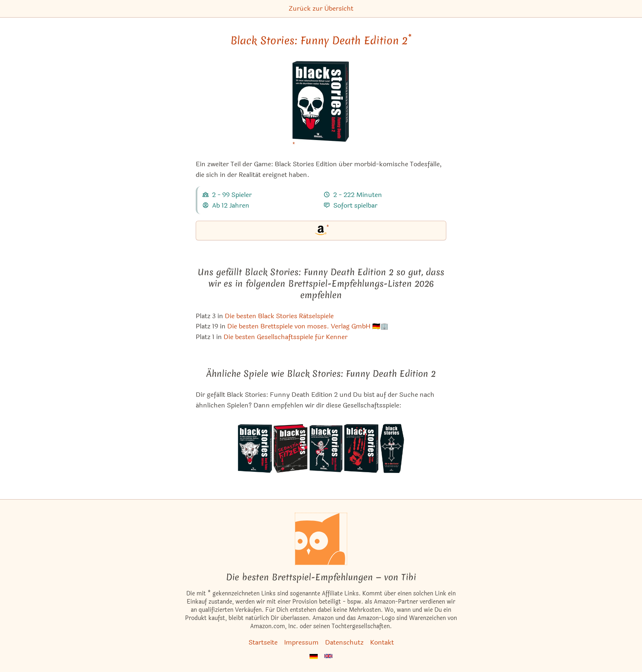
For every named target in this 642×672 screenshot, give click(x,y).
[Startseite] (321, 539)
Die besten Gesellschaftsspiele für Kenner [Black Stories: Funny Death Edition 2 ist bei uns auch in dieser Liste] (286, 337)
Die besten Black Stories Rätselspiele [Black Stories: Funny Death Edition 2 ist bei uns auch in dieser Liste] (279, 316)
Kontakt (382, 642)
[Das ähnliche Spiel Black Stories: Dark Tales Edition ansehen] (255, 448)
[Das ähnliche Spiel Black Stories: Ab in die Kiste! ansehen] (392, 448)
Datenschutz (344, 642)
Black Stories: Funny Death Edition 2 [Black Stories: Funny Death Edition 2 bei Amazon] (321, 41)
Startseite (263, 642)
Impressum (301, 642)
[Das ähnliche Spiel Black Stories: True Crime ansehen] (361, 448)
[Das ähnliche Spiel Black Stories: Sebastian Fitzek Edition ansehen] (290, 448)
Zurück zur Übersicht (321, 8)
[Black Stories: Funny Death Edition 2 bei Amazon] (321, 106)
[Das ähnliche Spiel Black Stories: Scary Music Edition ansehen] (326, 448)
